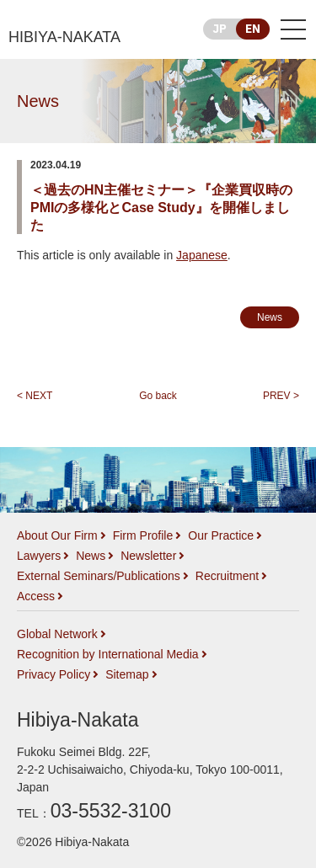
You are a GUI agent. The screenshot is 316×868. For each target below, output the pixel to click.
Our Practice (221, 535)
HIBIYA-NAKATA (64, 37)
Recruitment (227, 576)
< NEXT (35, 396)
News (38, 101)
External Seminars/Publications (99, 576)
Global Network (57, 634)
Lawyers (39, 556)
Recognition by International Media (108, 654)
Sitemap (127, 674)
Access (36, 596)
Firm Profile (143, 535)
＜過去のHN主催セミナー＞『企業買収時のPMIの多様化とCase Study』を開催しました (161, 208)
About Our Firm (57, 535)
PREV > (281, 396)
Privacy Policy (54, 674)
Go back (158, 396)
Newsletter (148, 556)
